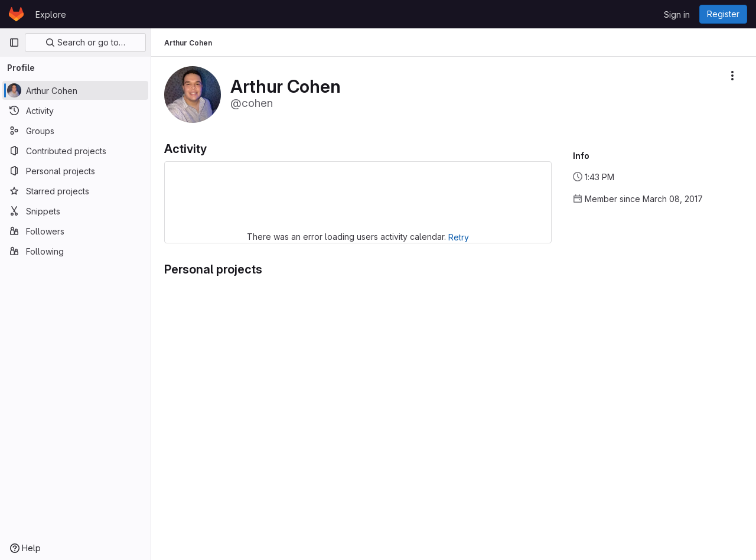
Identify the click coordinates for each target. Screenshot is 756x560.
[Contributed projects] (75, 151)
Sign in (677, 14)
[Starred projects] (75, 191)
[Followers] (75, 231)
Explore (51, 14)
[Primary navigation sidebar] (14, 43)
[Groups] (75, 131)
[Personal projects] (75, 171)
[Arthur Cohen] (75, 90)
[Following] (75, 251)
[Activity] (75, 110)
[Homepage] (16, 14)
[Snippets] (75, 211)
